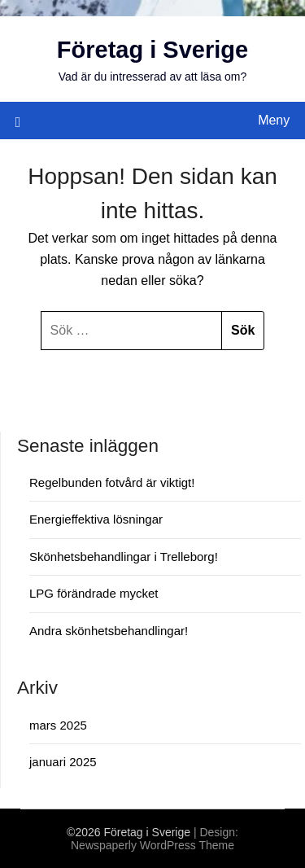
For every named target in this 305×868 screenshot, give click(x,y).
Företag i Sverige (152, 50)
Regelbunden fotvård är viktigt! (112, 482)
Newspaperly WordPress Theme (152, 845)
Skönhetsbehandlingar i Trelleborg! (124, 557)
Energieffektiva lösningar (96, 519)
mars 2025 (58, 725)
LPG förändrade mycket (94, 593)
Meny (274, 120)
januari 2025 (63, 762)
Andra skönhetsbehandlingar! (109, 631)
